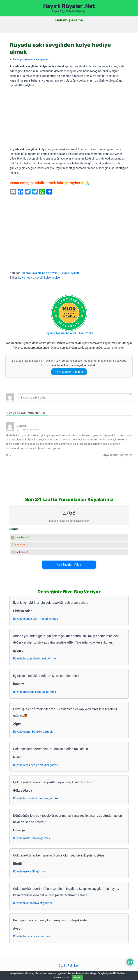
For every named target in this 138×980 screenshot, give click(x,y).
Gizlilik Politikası (69, 966)
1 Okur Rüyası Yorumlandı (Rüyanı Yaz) (30, 59)
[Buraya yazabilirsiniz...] (75, 398)
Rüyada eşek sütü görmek (30, 871)
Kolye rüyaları (51, 273)
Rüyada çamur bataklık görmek (33, 732)
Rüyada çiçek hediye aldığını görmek (36, 765)
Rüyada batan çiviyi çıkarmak (32, 936)
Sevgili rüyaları (70, 273)
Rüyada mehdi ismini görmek (32, 838)
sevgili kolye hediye (47, 278)
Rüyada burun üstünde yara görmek (36, 798)
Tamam (77, 977)
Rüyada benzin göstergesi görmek (35, 659)
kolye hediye (26, 278)
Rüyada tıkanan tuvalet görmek (33, 903)
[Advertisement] (69, 118)
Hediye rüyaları (31, 273)
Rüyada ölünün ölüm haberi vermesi (36, 619)
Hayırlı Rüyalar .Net (69, 6)
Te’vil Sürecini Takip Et (69, 372)
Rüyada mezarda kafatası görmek (34, 692)
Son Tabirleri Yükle (69, 565)
